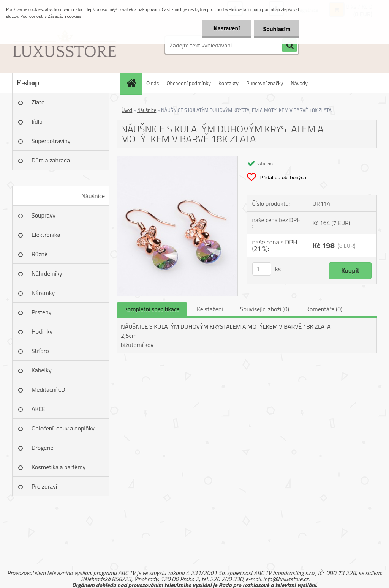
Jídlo (37, 121)
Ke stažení (210, 309)
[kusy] (262, 269)
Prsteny (41, 312)
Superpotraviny (51, 141)
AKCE (38, 409)
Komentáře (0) (324, 309)
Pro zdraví (44, 486)
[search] (289, 46)
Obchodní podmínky (189, 83)
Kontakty (228, 83)
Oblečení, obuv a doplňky (63, 428)
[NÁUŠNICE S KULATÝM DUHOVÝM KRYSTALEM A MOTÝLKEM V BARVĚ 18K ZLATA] (177, 159)
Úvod (127, 110)
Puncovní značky (265, 83)
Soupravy (43, 215)
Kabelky (42, 370)
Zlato (38, 102)
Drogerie (43, 448)
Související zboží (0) (265, 309)
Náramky (43, 293)
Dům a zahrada (51, 160)
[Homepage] (134, 83)
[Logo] (64, 45)
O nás (153, 83)
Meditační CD (48, 389)
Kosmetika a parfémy (59, 467)
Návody (299, 83)
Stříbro (40, 351)
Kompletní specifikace (152, 309)
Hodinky (42, 331)
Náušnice (93, 196)
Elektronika (46, 235)
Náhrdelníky (47, 273)
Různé (40, 254)
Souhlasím (276, 29)
